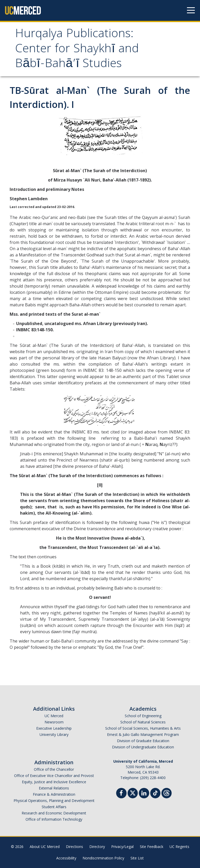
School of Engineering (143, 716)
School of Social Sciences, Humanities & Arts (143, 728)
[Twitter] (133, 792)
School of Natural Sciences (143, 722)
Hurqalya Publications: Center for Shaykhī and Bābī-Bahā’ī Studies (77, 50)
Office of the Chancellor (54, 769)
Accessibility (66, 858)
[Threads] (167, 792)
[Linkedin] (144, 794)
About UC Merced (45, 847)
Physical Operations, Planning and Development (54, 801)
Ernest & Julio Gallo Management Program (143, 734)
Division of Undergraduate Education (143, 747)
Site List (137, 858)
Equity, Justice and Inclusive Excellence (54, 782)
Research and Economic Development (54, 813)
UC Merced (54, 716)
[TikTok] (155, 792)
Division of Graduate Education (143, 741)
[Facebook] (121, 794)
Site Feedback (152, 847)
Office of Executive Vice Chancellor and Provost (54, 776)
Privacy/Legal (122, 847)
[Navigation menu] (191, 10)
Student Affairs (54, 807)
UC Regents (179, 847)
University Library (54, 734)
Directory (97, 847)
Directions (74, 847)
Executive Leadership (54, 728)
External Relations (54, 788)
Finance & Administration (54, 794)
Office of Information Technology (54, 819)
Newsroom (54, 722)
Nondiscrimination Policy (103, 858)
